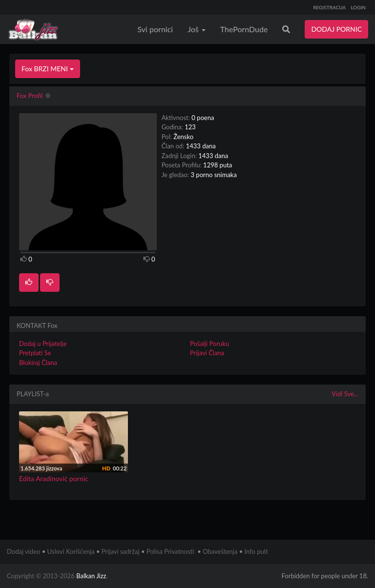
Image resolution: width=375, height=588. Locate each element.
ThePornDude (244, 29)
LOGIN (358, 7)
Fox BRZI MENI (48, 69)
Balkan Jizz (91, 576)
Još (197, 29)
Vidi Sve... (345, 394)
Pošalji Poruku (209, 344)
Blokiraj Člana (38, 363)
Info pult (256, 551)
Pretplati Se (35, 353)
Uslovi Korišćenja (71, 551)
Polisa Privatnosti (170, 551)
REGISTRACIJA (329, 7)
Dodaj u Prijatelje (43, 344)
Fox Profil (30, 96)
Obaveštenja (220, 551)
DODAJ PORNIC (336, 29)
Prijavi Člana (207, 353)
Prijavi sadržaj (121, 551)
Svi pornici (156, 29)
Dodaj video (23, 551)
